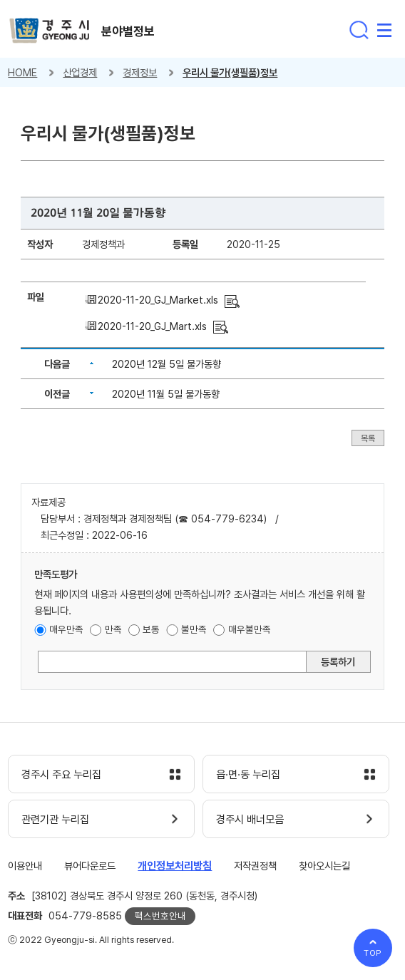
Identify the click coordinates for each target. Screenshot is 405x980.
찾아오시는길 (324, 866)
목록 (368, 438)
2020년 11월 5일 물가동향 (166, 394)
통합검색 (359, 30)
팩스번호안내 (160, 916)
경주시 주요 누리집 (61, 775)
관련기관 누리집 (55, 820)
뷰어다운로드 (90, 866)
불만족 (194, 629)
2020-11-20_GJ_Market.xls (158, 300)
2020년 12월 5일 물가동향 (166, 364)
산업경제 (80, 72)
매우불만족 (250, 629)
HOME (22, 72)
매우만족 (66, 629)
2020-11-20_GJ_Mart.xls (152, 326)
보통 (151, 629)
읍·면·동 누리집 (248, 775)
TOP (373, 953)
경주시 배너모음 (250, 820)
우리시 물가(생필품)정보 (230, 72)
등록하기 (338, 662)
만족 (113, 629)
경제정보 (140, 72)
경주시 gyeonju (50, 31)
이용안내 (25, 866)
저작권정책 (255, 866)
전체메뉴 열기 (384, 30)
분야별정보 (128, 31)
